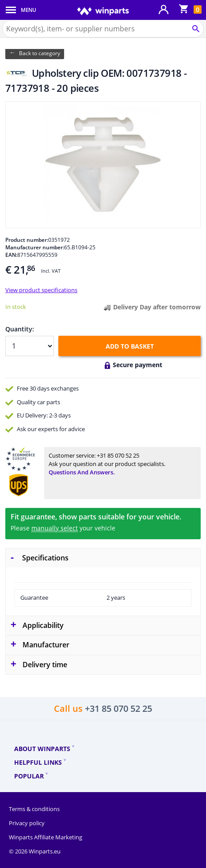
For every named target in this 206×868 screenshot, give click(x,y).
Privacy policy (27, 823)
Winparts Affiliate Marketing (46, 837)
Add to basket (130, 346)
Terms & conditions (34, 809)
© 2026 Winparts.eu (35, 851)
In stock (16, 307)
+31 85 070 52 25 (118, 455)
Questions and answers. (82, 472)
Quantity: (20, 329)
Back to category (40, 53)
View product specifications (41, 290)
